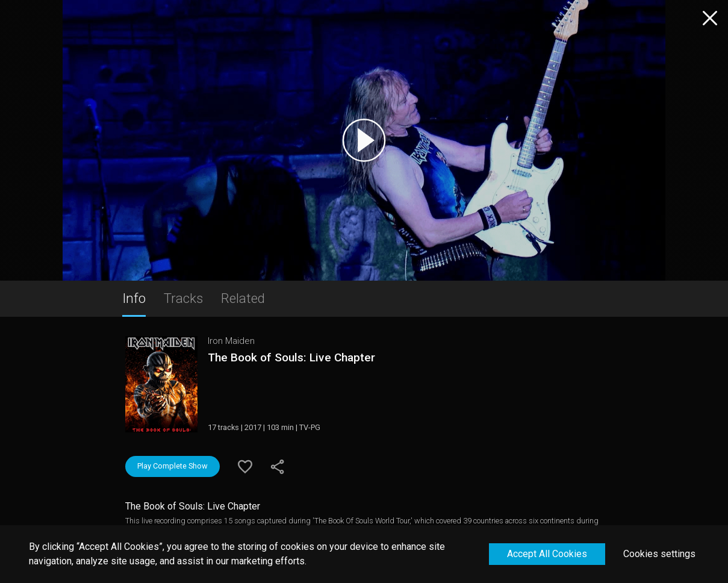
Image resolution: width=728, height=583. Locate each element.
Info (134, 298)
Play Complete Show (173, 466)
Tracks (183, 298)
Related (243, 298)
